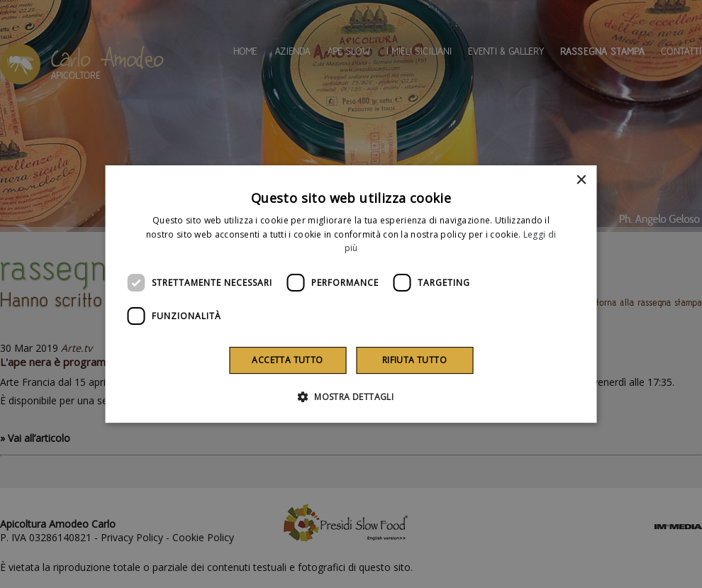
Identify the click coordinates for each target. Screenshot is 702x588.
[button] (351, 396)
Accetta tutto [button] (287, 360)
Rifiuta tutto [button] (414, 360)
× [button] (581, 181)
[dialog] (351, 294)
